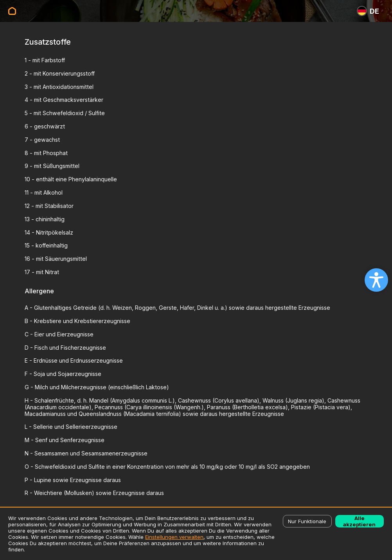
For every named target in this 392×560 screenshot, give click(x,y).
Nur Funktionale (307, 521)
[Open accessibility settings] (376, 280)
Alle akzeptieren (359, 521)
